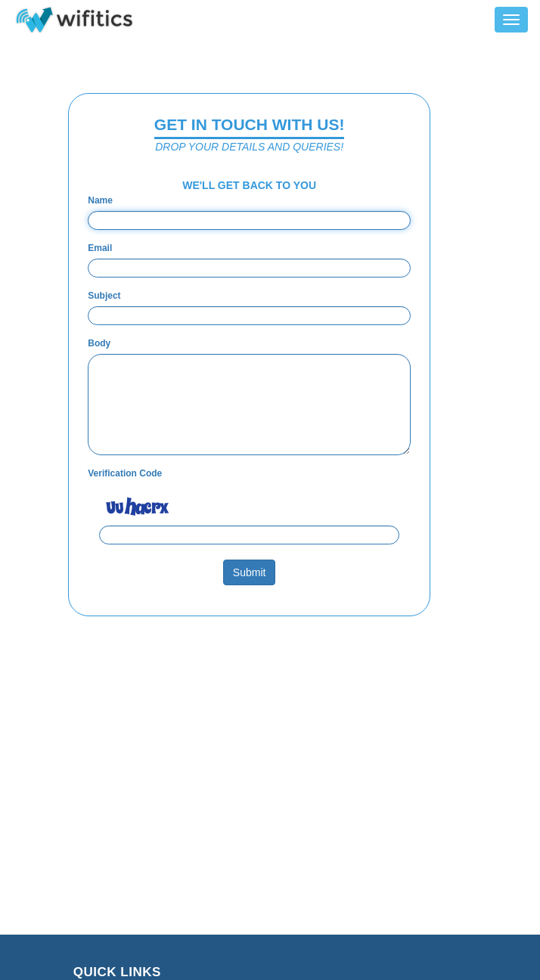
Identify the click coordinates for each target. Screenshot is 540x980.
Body (99, 343)
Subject (104, 296)
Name (100, 200)
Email (100, 248)
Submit (250, 572)
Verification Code (125, 473)
